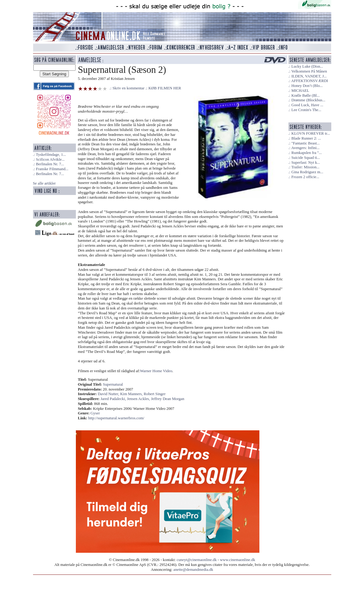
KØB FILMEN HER (165, 88)
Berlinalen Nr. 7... (50, 164)
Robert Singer (155, 394)
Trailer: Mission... (305, 167)
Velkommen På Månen (309, 71)
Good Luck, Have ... (307, 105)
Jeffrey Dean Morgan (167, 399)
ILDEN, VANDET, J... (309, 76)
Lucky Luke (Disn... (307, 66)
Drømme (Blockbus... (308, 100)
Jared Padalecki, (114, 399)
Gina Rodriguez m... (307, 172)
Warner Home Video (156, 371)
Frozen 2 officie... (305, 177)
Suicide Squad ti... (305, 158)
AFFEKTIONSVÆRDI (310, 81)
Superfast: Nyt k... (305, 163)
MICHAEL (300, 91)
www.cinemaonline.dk (238, 560)
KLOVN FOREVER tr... (310, 133)
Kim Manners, (132, 394)
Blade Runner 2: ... (306, 138)
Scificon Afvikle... (50, 159)
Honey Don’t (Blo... (307, 86)
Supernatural (113, 384)
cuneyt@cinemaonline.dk (197, 560)
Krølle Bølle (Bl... (305, 95)
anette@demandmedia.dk (193, 570)
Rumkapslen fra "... (306, 153)
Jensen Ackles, (139, 399)
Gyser (95, 413)
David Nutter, (109, 394)
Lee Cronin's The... (306, 110)
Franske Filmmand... (52, 169)
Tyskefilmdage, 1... (51, 155)
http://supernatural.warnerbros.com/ (116, 418)
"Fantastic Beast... (305, 143)
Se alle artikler (45, 183)
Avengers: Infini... (305, 148)
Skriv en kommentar (129, 88)
